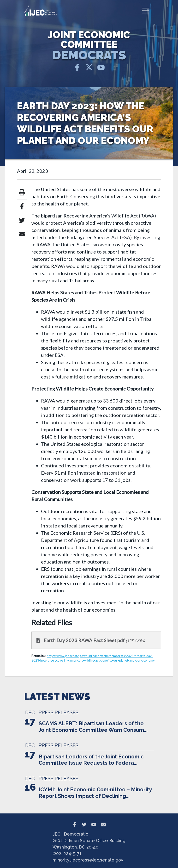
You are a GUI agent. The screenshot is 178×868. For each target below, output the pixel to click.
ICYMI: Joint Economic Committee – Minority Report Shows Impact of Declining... (95, 793)
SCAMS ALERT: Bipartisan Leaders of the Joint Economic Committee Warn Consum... (93, 726)
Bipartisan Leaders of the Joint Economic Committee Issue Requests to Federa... (91, 760)
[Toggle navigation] (146, 11)
